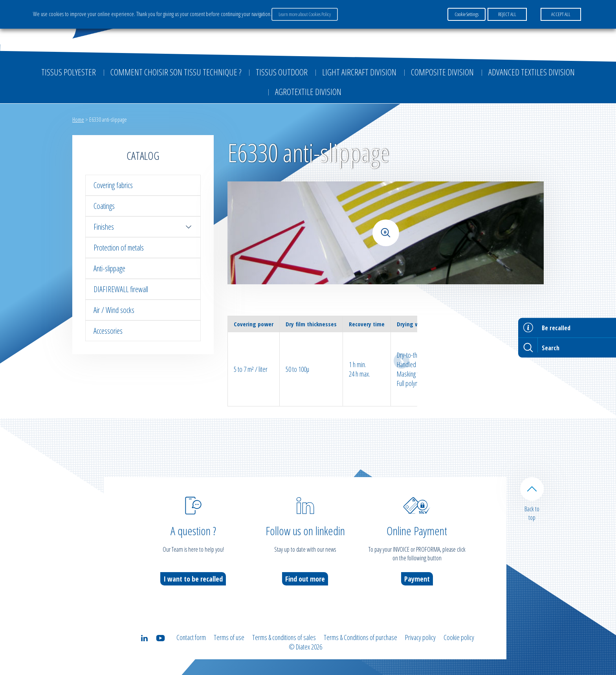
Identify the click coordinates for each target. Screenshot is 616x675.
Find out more (305, 579)
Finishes (143, 227)
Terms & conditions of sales (284, 637)
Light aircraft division (359, 72)
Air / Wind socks (114, 310)
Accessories (108, 331)
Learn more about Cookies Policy (305, 14)
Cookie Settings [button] (467, 14)
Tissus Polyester (69, 72)
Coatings (104, 206)
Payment (417, 579)
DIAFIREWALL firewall (121, 289)
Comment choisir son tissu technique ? (176, 72)
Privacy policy (420, 637)
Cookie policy (459, 637)
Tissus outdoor (282, 72)
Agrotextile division (308, 91)
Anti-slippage (109, 268)
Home (78, 119)
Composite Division (442, 72)
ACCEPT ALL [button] (561, 14)
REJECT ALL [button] (507, 14)
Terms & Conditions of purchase (360, 637)
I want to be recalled (193, 579)
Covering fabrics (113, 185)
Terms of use (229, 637)
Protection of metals (119, 248)
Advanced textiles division (532, 72)
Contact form (191, 637)
